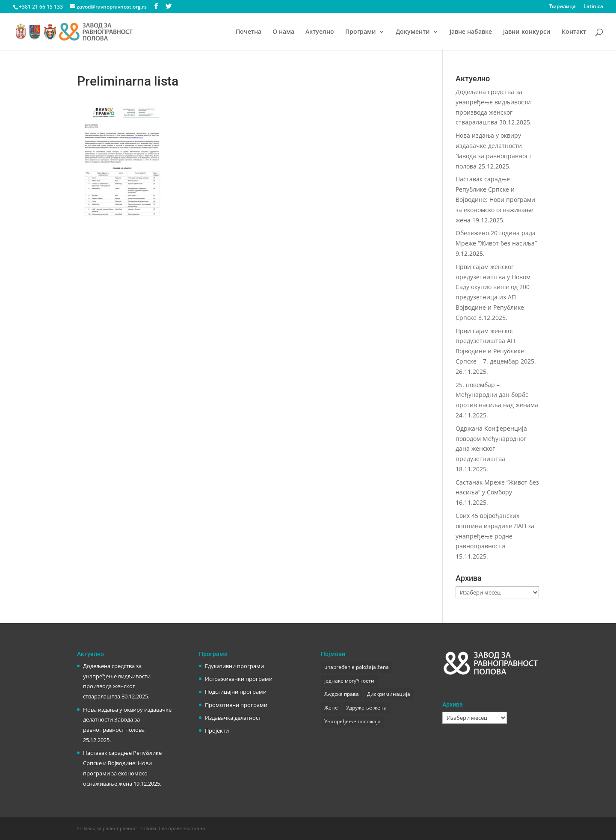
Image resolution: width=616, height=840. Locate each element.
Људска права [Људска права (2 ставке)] (342, 694)
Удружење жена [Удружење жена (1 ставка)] (366, 708)
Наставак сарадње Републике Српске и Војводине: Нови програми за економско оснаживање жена (495, 199)
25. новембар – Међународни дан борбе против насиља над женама (497, 395)
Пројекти (217, 731)
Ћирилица (563, 7)
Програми (361, 32)
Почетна (249, 32)
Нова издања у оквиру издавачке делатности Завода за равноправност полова (127, 720)
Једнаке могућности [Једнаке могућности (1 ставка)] (349, 681)
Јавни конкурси (527, 32)
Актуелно (320, 32)
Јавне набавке (471, 32)
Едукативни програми (234, 666)
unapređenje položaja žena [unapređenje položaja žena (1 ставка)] (357, 667)
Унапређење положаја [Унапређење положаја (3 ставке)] (352, 721)
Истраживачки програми (239, 679)
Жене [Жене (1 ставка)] (331, 708)
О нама (283, 32)
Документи (413, 32)
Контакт (574, 32)
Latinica (593, 7)
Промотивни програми (236, 705)
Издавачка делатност (233, 718)
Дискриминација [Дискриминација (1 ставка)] (389, 694)
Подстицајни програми (236, 692)
